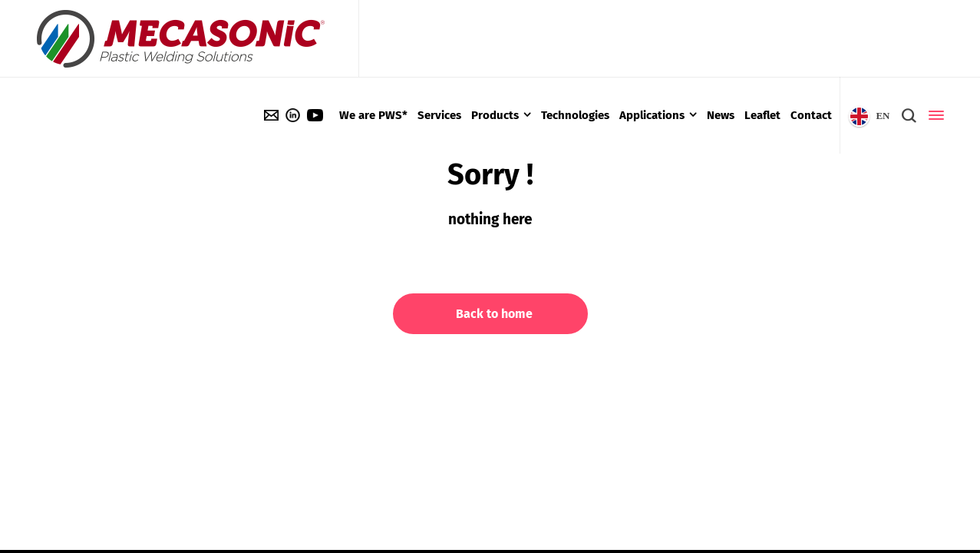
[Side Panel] (933, 115)
